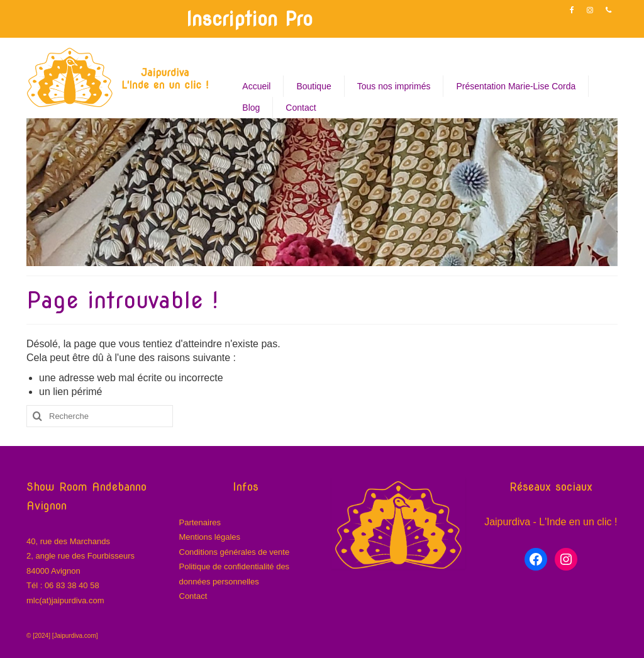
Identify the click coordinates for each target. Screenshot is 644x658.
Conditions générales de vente (235, 552)
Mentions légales (210, 537)
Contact (193, 596)
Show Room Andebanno (86, 487)
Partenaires (200, 522)
